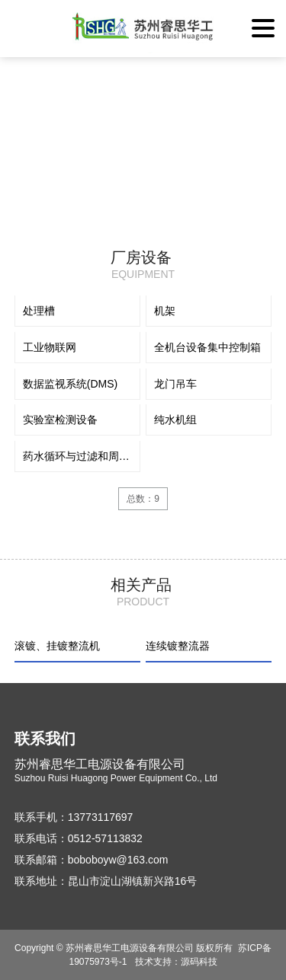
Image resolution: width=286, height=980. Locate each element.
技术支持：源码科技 (176, 962)
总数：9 (143, 499)
